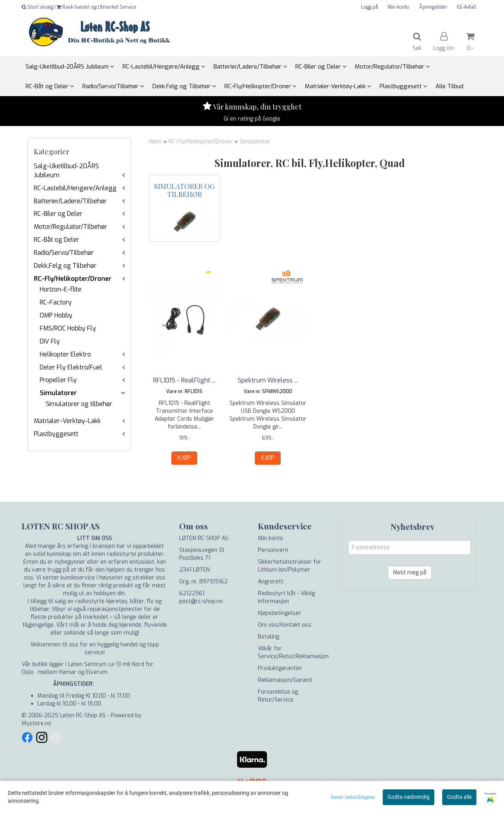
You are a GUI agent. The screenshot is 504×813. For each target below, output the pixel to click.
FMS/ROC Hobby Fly (68, 328)
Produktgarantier (280, 668)
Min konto (398, 7)
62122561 (192, 593)
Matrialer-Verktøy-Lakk (67, 421)
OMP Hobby (56, 315)
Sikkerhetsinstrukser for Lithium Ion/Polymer (290, 566)
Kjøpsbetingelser (280, 613)
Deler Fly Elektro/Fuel (71, 367)
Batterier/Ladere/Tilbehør (70, 201)
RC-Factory (56, 302)
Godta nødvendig (409, 797)
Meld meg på (410, 573)
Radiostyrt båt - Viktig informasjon (286, 597)
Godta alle (459, 797)
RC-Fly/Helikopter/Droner (73, 279)
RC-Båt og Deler (57, 240)
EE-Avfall (467, 7)
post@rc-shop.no (201, 601)
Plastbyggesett (56, 434)
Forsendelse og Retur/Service (278, 696)
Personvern (273, 550)
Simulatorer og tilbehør (79, 404)
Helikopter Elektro (65, 354)
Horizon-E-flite (61, 289)
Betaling (269, 637)
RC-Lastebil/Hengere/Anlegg (75, 188)
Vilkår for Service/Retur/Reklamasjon (293, 652)
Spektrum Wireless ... (268, 380)
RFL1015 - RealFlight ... (184, 380)
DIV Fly (50, 341)
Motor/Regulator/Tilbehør (70, 227)
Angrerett (271, 582)
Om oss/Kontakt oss (285, 625)
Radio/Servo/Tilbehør (64, 253)
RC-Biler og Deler (58, 214)
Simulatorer (58, 393)
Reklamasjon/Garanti (285, 680)
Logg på (370, 7)
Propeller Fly (58, 380)
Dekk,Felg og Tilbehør (65, 266)
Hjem (155, 142)
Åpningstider (433, 7)
